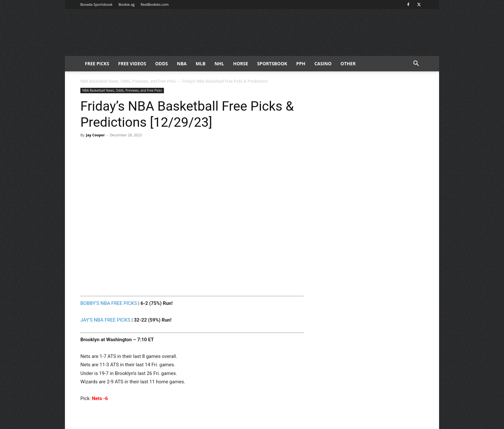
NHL (219, 64)
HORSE (241, 64)
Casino (323, 64)
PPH (301, 64)
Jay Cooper (95, 135)
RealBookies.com (155, 4)
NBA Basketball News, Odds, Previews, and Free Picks (128, 81)
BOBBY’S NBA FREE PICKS (109, 303)
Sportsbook (272, 64)
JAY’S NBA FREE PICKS (105, 320)
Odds (162, 64)
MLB (201, 64)
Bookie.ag (127, 4)
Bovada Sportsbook (96, 4)
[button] (416, 64)
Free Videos (132, 64)
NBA (182, 64)
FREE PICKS (97, 64)
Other (348, 64)
